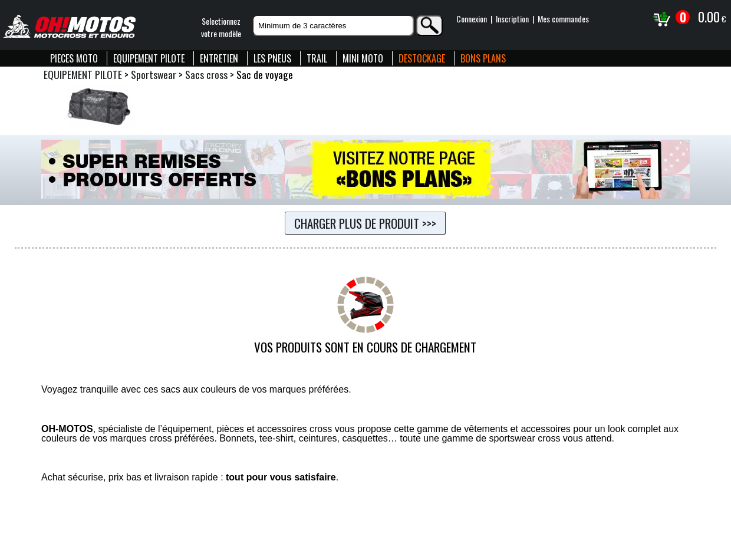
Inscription (512, 19)
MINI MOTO (363, 58)
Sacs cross (206, 74)
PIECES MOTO (74, 58)
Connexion (472, 19)
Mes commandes (563, 19)
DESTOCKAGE (422, 58)
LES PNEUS (272, 58)
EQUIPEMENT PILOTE (149, 58)
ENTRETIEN (219, 58)
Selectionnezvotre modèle (221, 27)
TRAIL (317, 58)
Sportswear (154, 74)
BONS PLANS (483, 58)
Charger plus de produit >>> (365, 223)
